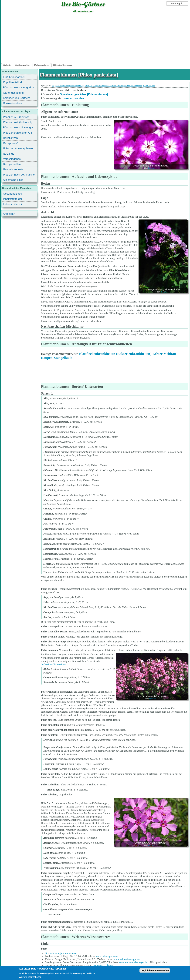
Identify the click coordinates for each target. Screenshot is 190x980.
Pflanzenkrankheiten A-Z (18, 133)
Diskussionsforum (42, 65)
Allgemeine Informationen (63, 85)
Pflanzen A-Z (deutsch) (17, 117)
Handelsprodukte (13, 169)
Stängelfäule (63, 358)
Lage (82, 85)
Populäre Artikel (12, 82)
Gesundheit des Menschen (12, 194)
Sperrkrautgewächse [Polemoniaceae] (84, 94)
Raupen (47, 358)
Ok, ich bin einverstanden (155, 970)
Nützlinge (9, 154)
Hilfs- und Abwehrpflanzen (19, 148)
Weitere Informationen (30, 977)
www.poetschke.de (103, 965)
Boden (77, 85)
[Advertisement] (95, 38)
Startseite (7, 65)
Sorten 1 (146, 85)
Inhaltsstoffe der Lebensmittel (13, 199)
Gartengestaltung (13, 93)
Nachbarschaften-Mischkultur (105, 85)
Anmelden (9, 214)
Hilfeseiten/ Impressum (63, 65)
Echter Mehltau (164, 354)
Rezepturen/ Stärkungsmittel (12, 144)
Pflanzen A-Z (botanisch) (18, 122)
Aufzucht (89, 85)
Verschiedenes (12, 159)
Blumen (68, 98)
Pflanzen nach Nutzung (17, 128)
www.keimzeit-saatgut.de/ (127, 959)
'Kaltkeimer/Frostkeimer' (54, 664)
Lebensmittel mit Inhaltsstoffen (13, 205)
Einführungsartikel (22, 65)
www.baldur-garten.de (107, 956)
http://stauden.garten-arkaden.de (61, 953)
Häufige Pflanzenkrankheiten (130, 85)
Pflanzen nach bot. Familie (19, 175)
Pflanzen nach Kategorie (18, 88)
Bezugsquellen (12, 164)
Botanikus (152, 168)
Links (153, 85)
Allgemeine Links (13, 180)
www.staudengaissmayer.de (133, 962)
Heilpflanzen (10, 138)
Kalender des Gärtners (17, 98)
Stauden (79, 98)
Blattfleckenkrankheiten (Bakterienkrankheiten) (115, 354)
